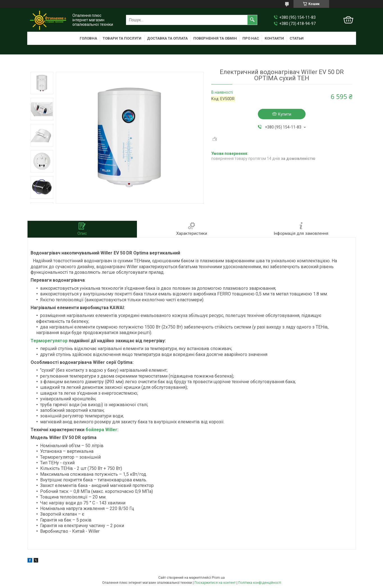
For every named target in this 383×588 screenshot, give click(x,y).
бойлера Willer (101, 430)
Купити (285, 114)
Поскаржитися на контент (215, 583)
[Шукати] (252, 20)
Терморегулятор (49, 341)
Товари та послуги (122, 38)
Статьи (297, 38)
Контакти (274, 38)
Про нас (251, 38)
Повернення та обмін (215, 38)
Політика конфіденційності (260, 583)
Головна (88, 38)
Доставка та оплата (167, 38)
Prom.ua (218, 578)
